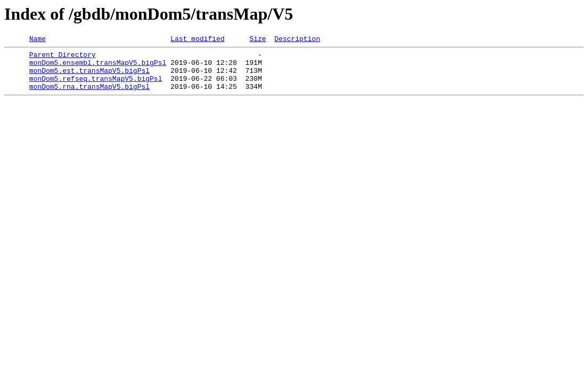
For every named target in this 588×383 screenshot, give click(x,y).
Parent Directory (63, 57)
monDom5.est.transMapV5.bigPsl (89, 77)
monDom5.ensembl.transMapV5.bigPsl (98, 67)
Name (38, 40)
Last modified (197, 40)
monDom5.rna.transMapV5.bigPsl (89, 96)
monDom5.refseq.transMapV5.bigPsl (96, 86)
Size (258, 40)
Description (297, 40)
